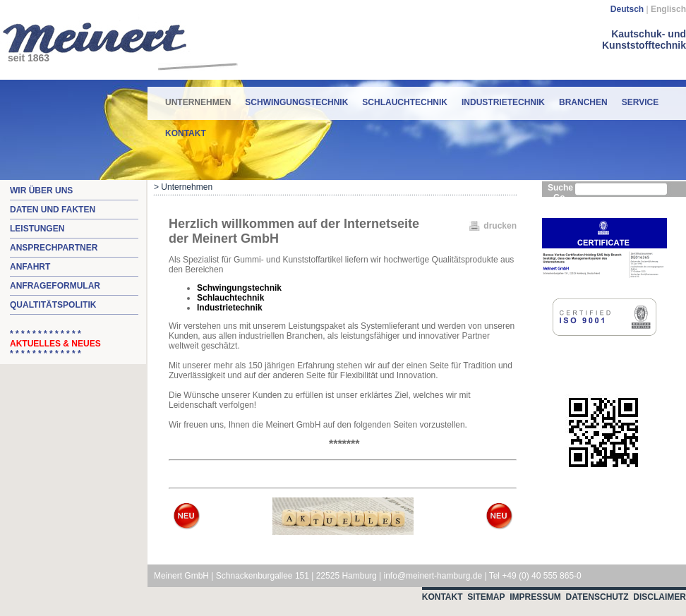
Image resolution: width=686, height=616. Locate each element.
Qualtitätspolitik (53, 305)
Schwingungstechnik (296, 102)
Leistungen (37, 229)
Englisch (668, 9)
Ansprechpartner (54, 248)
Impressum (535, 597)
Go (559, 198)
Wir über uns (41, 191)
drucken (500, 226)
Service (640, 102)
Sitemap (486, 597)
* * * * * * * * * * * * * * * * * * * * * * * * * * (55, 344)
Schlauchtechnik (405, 102)
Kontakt (186, 133)
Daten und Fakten (53, 210)
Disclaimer (660, 597)
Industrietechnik (503, 102)
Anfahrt (30, 267)
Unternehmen (198, 97)
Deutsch (627, 9)
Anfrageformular (55, 286)
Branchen (583, 102)
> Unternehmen (183, 187)
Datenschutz (597, 597)
